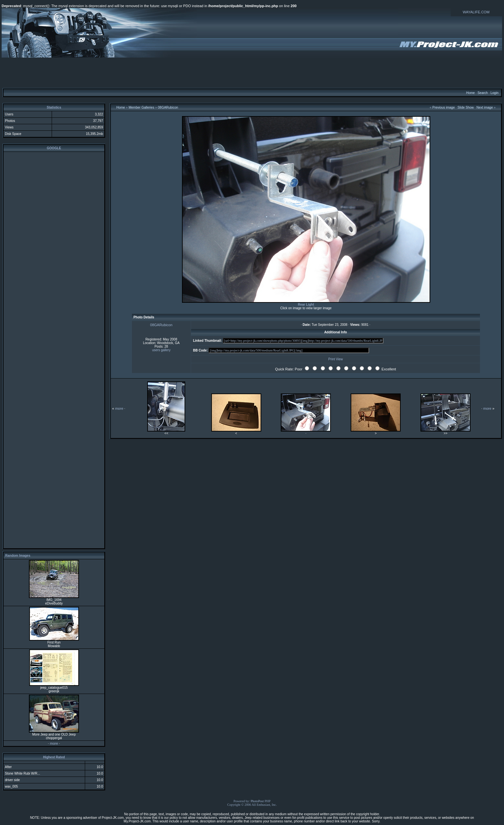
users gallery (161, 350)
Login (494, 93)
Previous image (444, 107)
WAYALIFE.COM (476, 12)
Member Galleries (142, 107)
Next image (485, 107)
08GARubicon (168, 107)
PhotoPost (257, 801)
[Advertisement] (252, 73)
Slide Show (466, 107)
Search (483, 93)
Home (470, 93)
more (54, 743)
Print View (336, 359)
